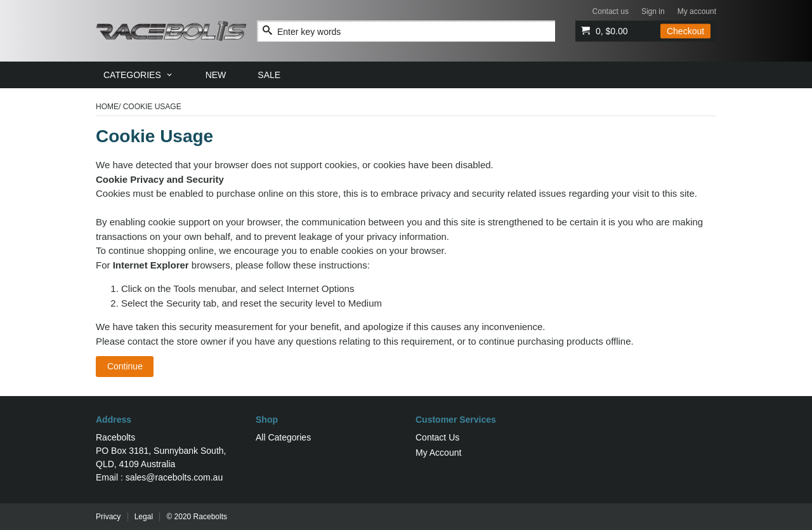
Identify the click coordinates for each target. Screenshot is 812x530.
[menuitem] (139, 75)
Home (107, 107)
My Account (438, 453)
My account (697, 11)
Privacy (108, 517)
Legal (144, 517)
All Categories (283, 437)
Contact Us (437, 437)
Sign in (653, 11)
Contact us (611, 11)
